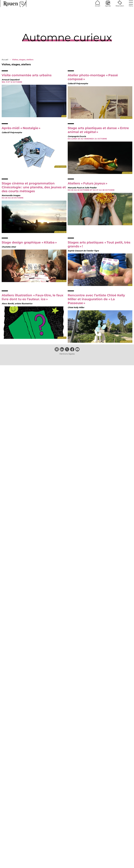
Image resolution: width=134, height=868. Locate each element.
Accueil (98, 4)
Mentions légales (67, 354)
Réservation (120, 4)
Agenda (108, 4)
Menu (131, 4)
